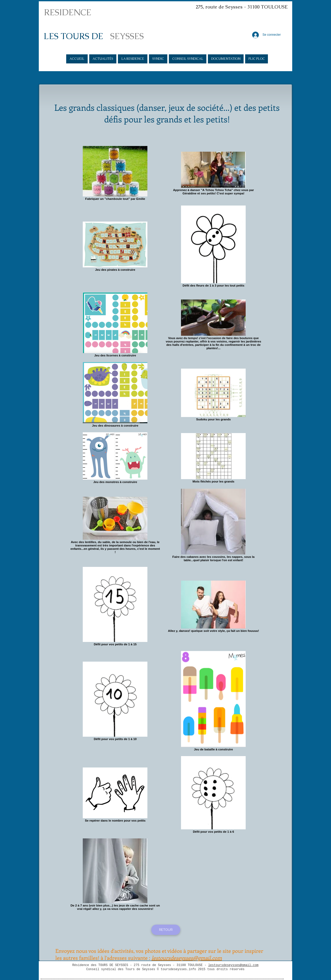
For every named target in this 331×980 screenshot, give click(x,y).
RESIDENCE (68, 12)
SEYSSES (127, 36)
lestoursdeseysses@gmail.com (233, 965)
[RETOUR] (166, 930)
